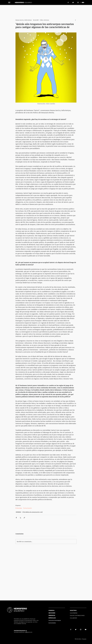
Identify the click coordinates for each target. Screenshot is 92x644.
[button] (9, 3)
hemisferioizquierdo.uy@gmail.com (23, 632)
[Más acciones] (75, 20)
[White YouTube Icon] (83, 2)
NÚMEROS (18, 512)
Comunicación (27, 508)
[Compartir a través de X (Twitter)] (20, 518)
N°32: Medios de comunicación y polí (33, 512)
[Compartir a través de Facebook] (16, 518)
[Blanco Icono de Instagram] (78, 2)
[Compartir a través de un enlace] (24, 518)
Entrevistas (19, 508)
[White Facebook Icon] (68, 2)
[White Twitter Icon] (73, 2)
